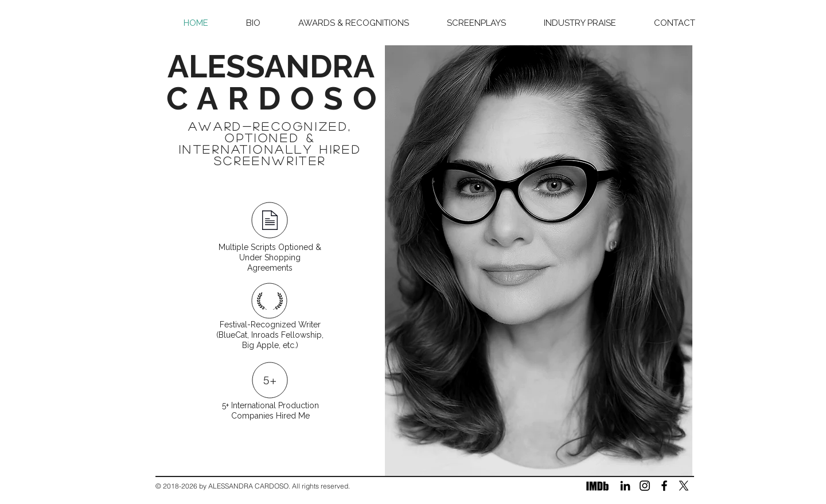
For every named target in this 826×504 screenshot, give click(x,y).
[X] (684, 486)
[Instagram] (645, 486)
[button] (476, 23)
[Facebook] (664, 486)
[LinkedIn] (625, 486)
